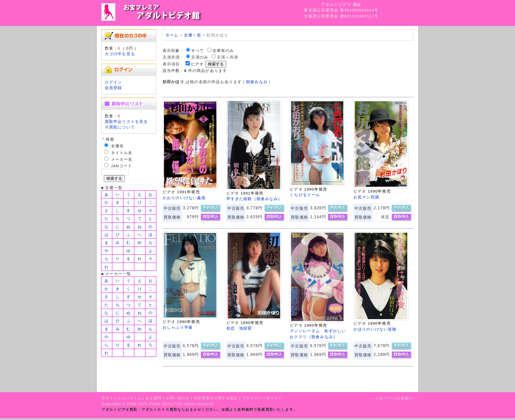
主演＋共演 (228, 57)
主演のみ (200, 57)
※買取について (120, 127)
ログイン (113, 82)
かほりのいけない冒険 (375, 329)
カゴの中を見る (120, 54)
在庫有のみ (223, 50)
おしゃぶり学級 (178, 327)
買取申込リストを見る (126, 121)
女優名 (117, 146)
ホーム (172, 35)
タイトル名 (122, 153)
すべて (198, 50)
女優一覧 (193, 35)
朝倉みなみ (257, 82)
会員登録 (113, 88)
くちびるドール (305, 195)
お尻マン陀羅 (366, 197)
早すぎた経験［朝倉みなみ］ (254, 199)
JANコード (122, 166)
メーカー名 (122, 159)
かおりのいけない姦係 (184, 198)
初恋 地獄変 (239, 328)
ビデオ (197, 64)
